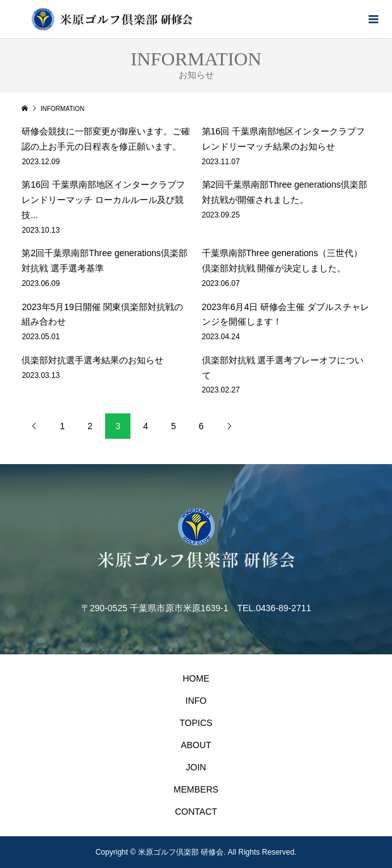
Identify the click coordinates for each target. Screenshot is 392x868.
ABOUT (196, 745)
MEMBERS (196, 789)
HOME (196, 678)
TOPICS (196, 723)
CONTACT (196, 812)
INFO (196, 701)
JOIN (196, 767)
